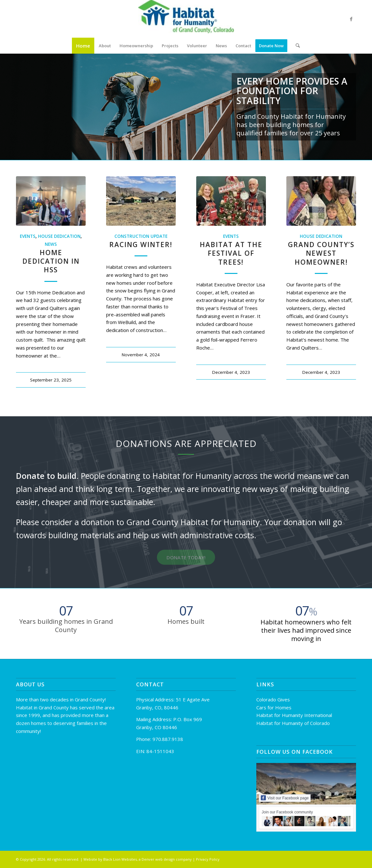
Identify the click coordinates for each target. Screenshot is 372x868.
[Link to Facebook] (351, 19)
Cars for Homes (274, 707)
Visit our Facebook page (285, 798)
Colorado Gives (273, 699)
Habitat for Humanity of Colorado (293, 723)
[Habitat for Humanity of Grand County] (186, 19)
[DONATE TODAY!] (186, 557)
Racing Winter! (141, 245)
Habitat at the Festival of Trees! (231, 253)
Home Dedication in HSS (51, 261)
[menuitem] (83, 46)
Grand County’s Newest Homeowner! (321, 253)
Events (28, 236)
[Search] (296, 46)
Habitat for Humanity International (294, 715)
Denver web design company (167, 859)
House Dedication (59, 236)
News (51, 244)
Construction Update (141, 236)
